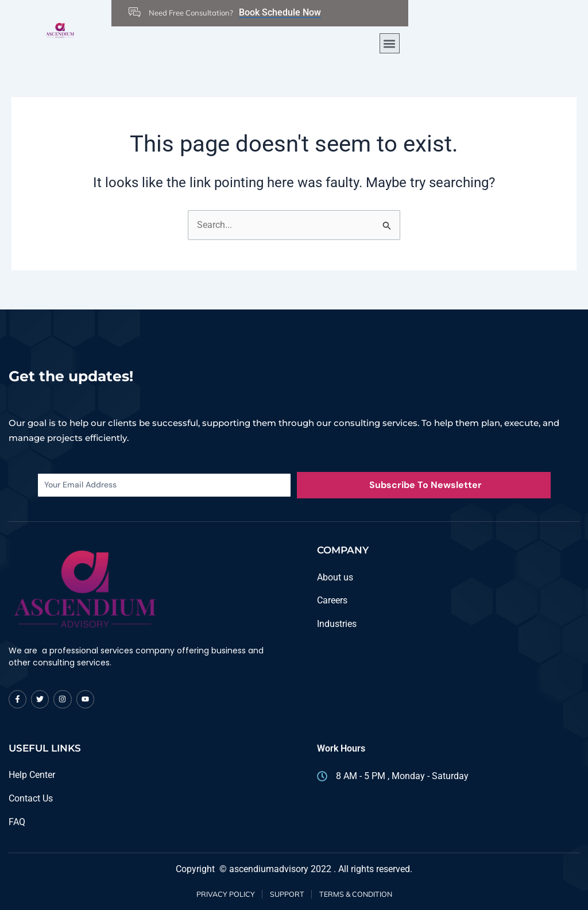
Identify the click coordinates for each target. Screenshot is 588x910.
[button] (390, 43)
